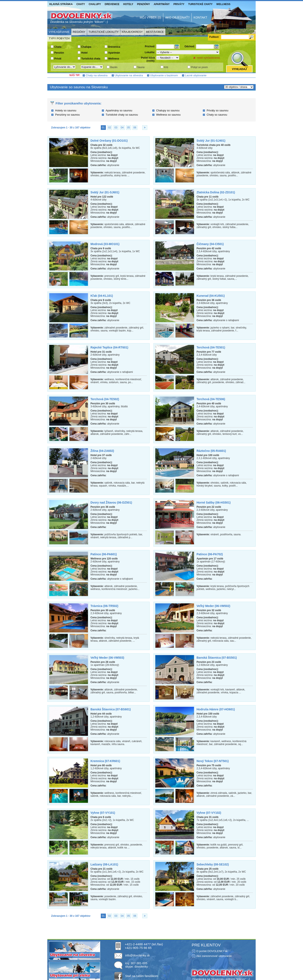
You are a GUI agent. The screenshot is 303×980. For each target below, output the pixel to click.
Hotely (128, 4)
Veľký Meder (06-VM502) (213, 606)
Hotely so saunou (66, 110)
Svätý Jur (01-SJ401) (211, 141)
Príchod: (150, 46)
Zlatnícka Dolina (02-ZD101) (216, 192)
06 (135, 128)
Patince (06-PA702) (210, 554)
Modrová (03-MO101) (105, 244)
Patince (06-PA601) (104, 554)
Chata (58, 47)
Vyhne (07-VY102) (209, 813)
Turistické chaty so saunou (122, 115)
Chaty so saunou (217, 115)
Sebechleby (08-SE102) (213, 864)
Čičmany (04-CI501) (210, 244)
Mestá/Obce (155, 32)
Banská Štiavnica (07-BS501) (217, 658)
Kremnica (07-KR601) (105, 761)
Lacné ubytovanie (196, 75)
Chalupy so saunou (168, 110)
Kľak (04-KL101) (102, 296)
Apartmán (114, 53)
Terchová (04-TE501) (211, 347)
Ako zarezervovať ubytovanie (214, 956)
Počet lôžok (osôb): (148, 59)
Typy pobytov (59, 38)
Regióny (79, 32)
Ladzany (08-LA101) (104, 864)
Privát (58, 59)
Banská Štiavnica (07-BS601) (111, 709)
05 (128, 128)
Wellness (223, 4)
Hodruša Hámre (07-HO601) (216, 709)
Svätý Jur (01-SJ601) (105, 192)
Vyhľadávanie (59, 32)
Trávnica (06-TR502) (104, 606)
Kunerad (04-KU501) (211, 296)
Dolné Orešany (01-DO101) (109, 141)
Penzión (59, 53)
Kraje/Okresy (132, 32)
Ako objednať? (177, 17)
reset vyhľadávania (208, 58)
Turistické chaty (200, 4)
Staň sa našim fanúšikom (142, 976)
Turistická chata (91, 59)
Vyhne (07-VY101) (103, 813)
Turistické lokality (104, 32)
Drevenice (112, 4)
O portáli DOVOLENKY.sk (212, 951)
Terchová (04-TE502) (105, 399)
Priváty (179, 4)
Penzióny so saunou (67, 115)
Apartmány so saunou (119, 110)
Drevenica (114, 47)
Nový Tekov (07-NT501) (213, 761)
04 (122, 128)
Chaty (81, 4)
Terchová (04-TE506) (211, 399)
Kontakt (200, 17)
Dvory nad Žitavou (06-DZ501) (111, 503)
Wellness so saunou (168, 115)
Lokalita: (150, 52)
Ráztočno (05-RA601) (211, 451)
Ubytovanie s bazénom (164, 75)
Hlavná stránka (61, 4)
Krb (166, 67)
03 (116, 128)
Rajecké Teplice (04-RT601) (109, 347)
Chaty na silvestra (96, 75)
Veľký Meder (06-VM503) (107, 658)
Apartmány (162, 4)
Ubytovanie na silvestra (129, 75)
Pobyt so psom (199, 67)
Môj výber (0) (150, 17)
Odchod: (190, 46)
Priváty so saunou (217, 110)
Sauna (141, 67)
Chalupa (86, 47)
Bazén (114, 67)
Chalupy (95, 4)
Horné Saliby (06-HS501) (214, 503)
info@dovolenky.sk (138, 955)
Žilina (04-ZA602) (102, 451)
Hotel (84, 53)
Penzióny (143, 4)
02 (110, 128)
